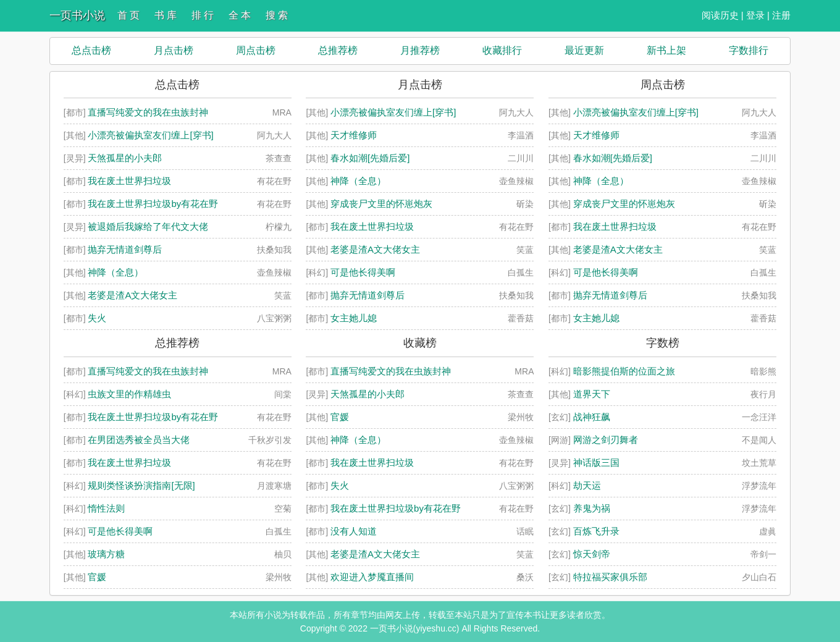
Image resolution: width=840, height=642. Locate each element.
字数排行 (749, 50)
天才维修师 (354, 135)
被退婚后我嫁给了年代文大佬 (148, 226)
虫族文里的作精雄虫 (129, 394)
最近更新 (584, 50)
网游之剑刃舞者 (606, 440)
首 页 (128, 15)
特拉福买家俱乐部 (610, 577)
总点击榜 (91, 50)
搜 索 (277, 15)
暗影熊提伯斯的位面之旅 (624, 371)
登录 (755, 15)
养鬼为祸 (592, 508)
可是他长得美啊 (363, 272)
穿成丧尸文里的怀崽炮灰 (381, 204)
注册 (781, 15)
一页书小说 (77, 15)
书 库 (166, 15)
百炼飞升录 (596, 531)
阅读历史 (720, 15)
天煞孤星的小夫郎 (125, 158)
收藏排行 (502, 50)
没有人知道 (354, 531)
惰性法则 (106, 508)
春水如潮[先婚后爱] (370, 158)
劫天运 (587, 485)
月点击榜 (174, 50)
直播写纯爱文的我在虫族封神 (148, 112)
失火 (97, 318)
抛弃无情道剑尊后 (125, 249)
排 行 (203, 15)
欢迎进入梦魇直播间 (372, 577)
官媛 (97, 577)
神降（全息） (115, 272)
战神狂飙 (592, 417)
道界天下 (592, 394)
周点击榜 (256, 50)
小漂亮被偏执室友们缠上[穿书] (150, 135)
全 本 (240, 15)
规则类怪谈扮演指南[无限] (141, 485)
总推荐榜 (338, 50)
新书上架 (666, 50)
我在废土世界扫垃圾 (129, 181)
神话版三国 (596, 462)
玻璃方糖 (106, 554)
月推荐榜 (420, 50)
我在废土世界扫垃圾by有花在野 (153, 204)
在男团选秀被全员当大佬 (139, 440)
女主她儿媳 (354, 318)
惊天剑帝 (592, 554)
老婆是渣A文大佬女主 (132, 295)
